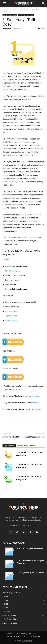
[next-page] (8, 489)
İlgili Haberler (9, 446)
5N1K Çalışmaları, (13, 271)
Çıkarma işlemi (11, 320)
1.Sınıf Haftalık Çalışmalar (26, 15)
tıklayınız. (19, 389)
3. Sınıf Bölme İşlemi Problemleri (30, 549)
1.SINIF (37, 634)
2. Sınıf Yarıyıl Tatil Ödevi (13, 437)
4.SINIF (24, 636)
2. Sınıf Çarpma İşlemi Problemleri (30, 573)
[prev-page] (4, 489)
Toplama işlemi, (12, 316)
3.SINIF (17, 636)
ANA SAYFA (10, 634)
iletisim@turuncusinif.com (27, 525)
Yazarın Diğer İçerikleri (26, 446)
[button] (4, 3)
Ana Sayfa (6, 9)
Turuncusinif (7, 29)
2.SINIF (9, 636)
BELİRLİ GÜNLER (34, 636)
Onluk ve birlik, (11, 311)
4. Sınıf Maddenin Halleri (34, 437)
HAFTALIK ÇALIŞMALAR (20, 9)
